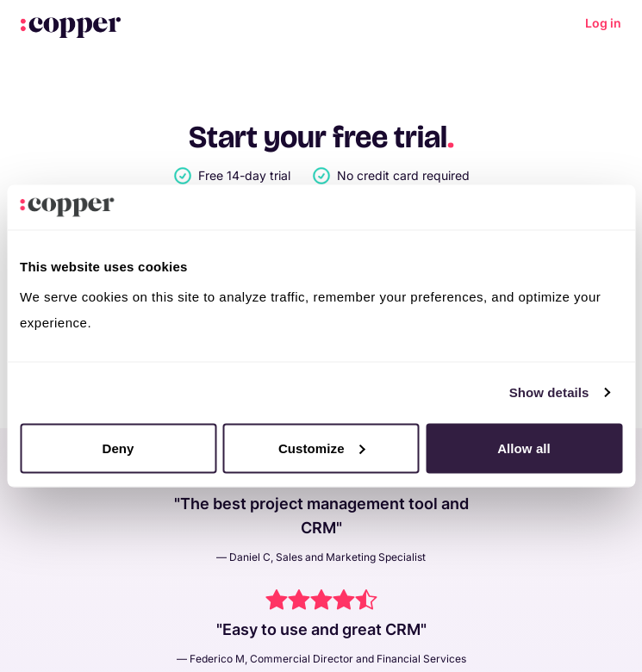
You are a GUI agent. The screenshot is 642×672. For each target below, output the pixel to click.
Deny (118, 448)
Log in (603, 23)
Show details (549, 392)
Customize (322, 448)
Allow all (524, 448)
